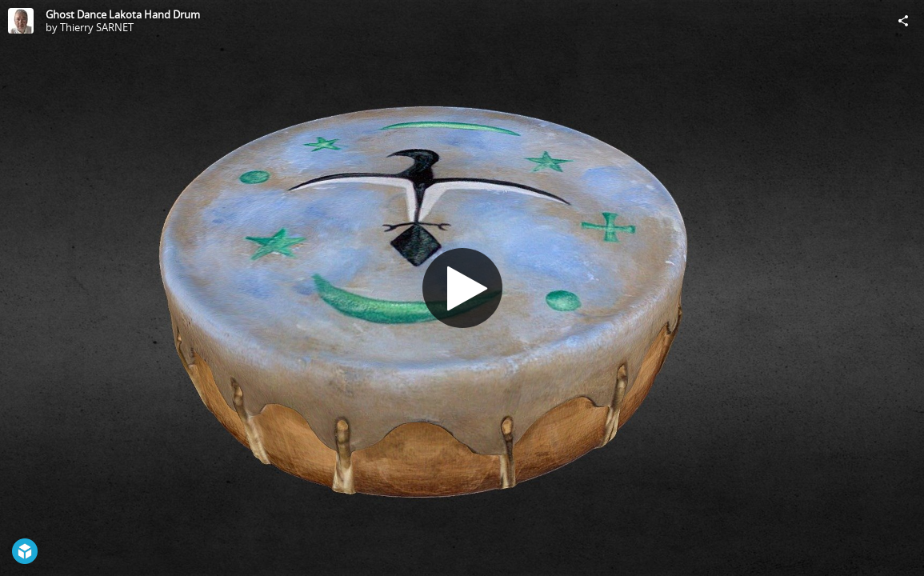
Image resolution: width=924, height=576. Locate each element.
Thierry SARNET (97, 27)
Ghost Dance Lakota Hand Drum (123, 14)
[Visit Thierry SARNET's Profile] (21, 21)
